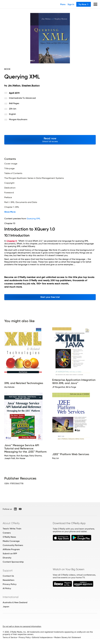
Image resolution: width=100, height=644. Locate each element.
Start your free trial (50, 297)
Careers (7, 533)
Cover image (11, 164)
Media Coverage (11, 541)
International (11, 597)
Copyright (9, 183)
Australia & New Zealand (15, 602)
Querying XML (34, 219)
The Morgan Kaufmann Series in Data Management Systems (34, 178)
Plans (63, 4)
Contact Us (8, 576)
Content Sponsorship (13, 562)
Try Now (84, 4)
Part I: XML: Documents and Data (21, 202)
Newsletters (8, 580)
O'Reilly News (9, 537)
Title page (9, 169)
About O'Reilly (11, 523)
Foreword (9, 193)
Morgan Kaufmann (18, 119)
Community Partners (13, 545)
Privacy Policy (10, 584)
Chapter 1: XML (12, 207)
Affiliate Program (11, 549)
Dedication (10, 188)
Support (8, 570)
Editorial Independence (42, 637)
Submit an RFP (10, 554)
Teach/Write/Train (12, 529)
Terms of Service (10, 637)
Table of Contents (13, 173)
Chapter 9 (12, 241)
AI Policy (7, 588)
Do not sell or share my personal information (22, 626)
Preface (8, 197)
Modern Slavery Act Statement (68, 637)
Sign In (71, 4)
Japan (6, 607)
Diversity (7, 558)
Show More (10, 212)
